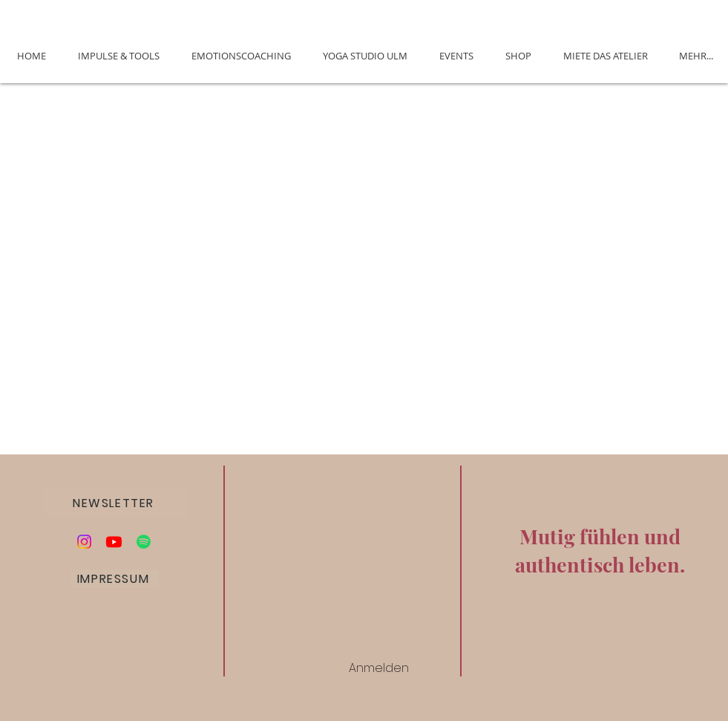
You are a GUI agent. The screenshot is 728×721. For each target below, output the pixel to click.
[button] (115, 503)
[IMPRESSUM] (115, 579)
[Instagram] (84, 542)
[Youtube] (114, 542)
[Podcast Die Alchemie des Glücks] (144, 542)
